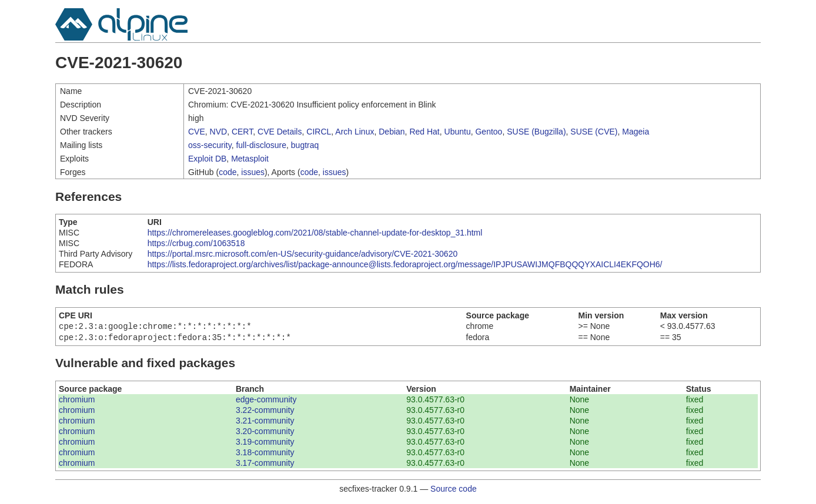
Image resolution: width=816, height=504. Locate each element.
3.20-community (265, 434)
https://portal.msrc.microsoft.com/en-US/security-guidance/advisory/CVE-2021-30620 (303, 254)
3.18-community (265, 455)
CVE (197, 132)
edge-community (266, 402)
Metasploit (250, 159)
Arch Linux (355, 132)
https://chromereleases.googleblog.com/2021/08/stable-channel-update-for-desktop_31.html (315, 233)
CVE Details (280, 132)
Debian (392, 132)
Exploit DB (207, 159)
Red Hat (424, 132)
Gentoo (489, 132)
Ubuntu (458, 132)
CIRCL (319, 132)
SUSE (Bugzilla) (536, 132)
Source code (454, 491)
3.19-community (265, 444)
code (228, 172)
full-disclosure (261, 145)
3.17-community (265, 465)
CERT (242, 132)
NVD (219, 132)
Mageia (636, 132)
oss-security (210, 145)
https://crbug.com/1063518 (196, 243)
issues (253, 172)
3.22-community (265, 412)
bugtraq (305, 145)
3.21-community (265, 423)
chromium (77, 402)
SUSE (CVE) (594, 132)
